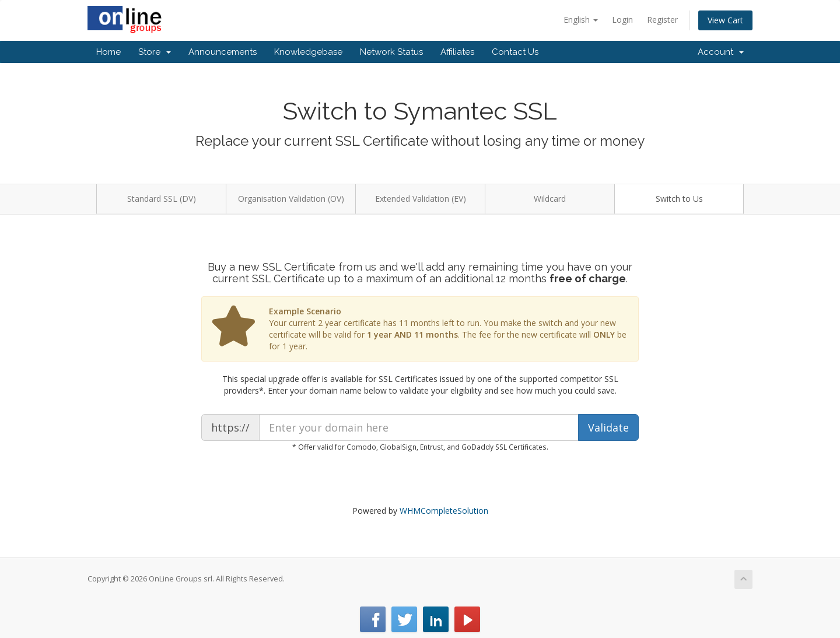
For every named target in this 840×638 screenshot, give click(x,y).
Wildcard (550, 199)
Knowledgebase (308, 52)
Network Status (391, 52)
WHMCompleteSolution (444, 511)
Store (155, 52)
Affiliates (457, 52)
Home (108, 52)
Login (622, 20)
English (581, 20)
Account (721, 52)
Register (662, 20)
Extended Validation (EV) (421, 199)
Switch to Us (679, 199)
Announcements (223, 52)
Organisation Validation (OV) (291, 199)
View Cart (725, 20)
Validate (608, 427)
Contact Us (515, 52)
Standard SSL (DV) (162, 199)
